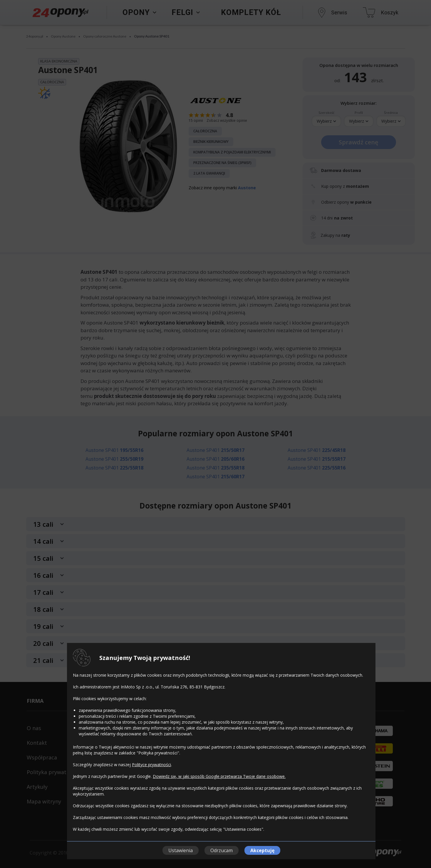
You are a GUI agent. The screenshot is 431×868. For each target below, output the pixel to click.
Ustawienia (181, 850)
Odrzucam (222, 850)
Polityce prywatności (151, 765)
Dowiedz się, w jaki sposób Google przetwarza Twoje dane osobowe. (219, 776)
